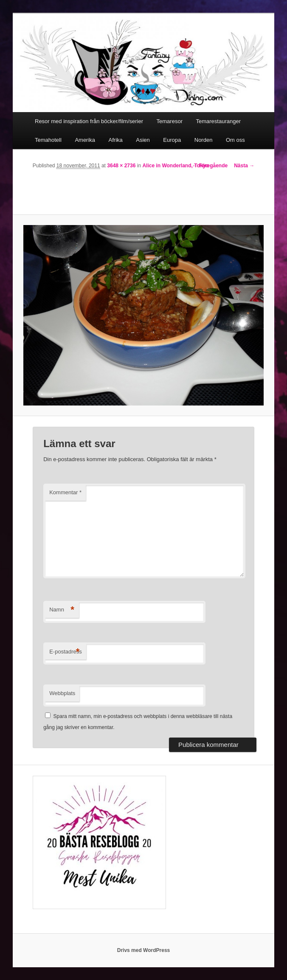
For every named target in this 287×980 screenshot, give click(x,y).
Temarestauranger (218, 121)
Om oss (235, 140)
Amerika (85, 140)
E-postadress (66, 652)
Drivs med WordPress (144, 950)
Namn (62, 610)
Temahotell (48, 140)
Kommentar (65, 492)
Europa (172, 140)
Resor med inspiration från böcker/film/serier (89, 121)
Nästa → (244, 166)
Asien (143, 140)
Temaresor (170, 121)
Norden (204, 140)
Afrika (116, 140)
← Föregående (210, 166)
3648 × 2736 (121, 166)
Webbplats (62, 693)
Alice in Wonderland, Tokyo (175, 166)
